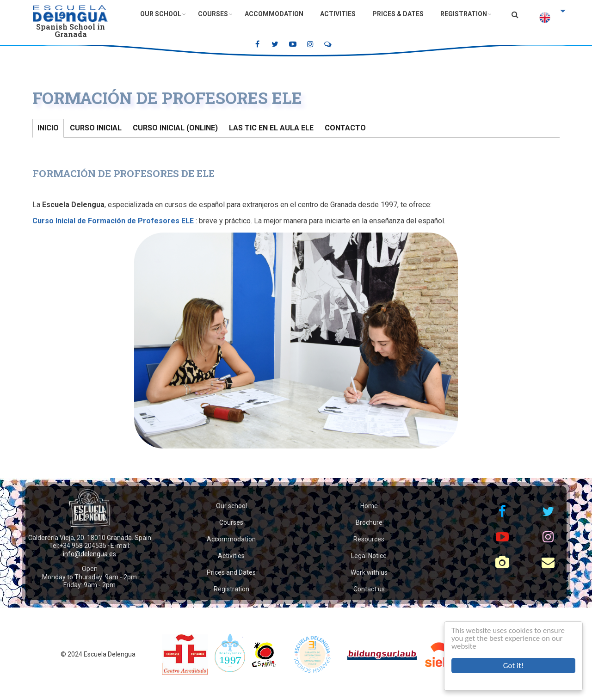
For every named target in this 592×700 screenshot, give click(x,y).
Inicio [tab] (48, 128)
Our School (161, 14)
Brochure (369, 522)
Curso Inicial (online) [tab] (175, 128)
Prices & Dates (398, 14)
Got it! (513, 666)
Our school (231, 506)
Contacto (345, 128)
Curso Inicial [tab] (96, 128)
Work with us (369, 572)
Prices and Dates (231, 572)
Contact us (369, 589)
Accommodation (274, 14)
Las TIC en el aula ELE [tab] (271, 128)
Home (369, 506)
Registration (464, 14)
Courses (213, 14)
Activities (338, 14)
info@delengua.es (89, 554)
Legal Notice (369, 556)
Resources (369, 539)
